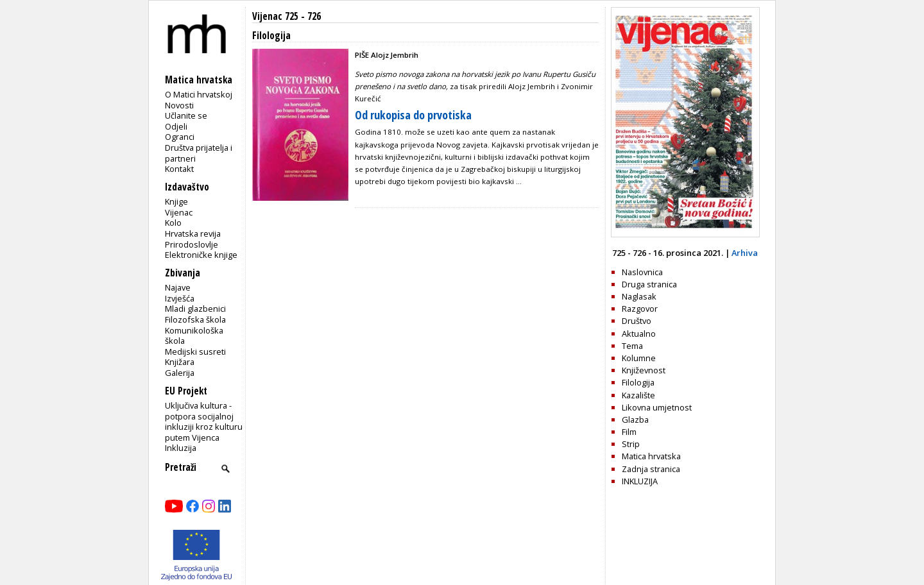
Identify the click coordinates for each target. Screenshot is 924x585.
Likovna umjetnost (657, 407)
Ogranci (180, 137)
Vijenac (179, 212)
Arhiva (745, 253)
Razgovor (640, 309)
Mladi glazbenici (195, 309)
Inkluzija (181, 448)
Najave (178, 287)
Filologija (638, 382)
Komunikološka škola (194, 336)
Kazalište (638, 395)
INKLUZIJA (640, 481)
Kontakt (179, 169)
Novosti (179, 105)
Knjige (176, 201)
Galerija (180, 373)
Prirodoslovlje (192, 244)
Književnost (644, 370)
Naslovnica (642, 272)
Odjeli (176, 126)
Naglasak (639, 296)
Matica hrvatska (651, 456)
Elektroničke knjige (201, 255)
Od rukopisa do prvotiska (413, 115)
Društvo (637, 321)
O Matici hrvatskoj (199, 94)
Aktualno (639, 334)
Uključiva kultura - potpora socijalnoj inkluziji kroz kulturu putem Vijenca (204, 421)
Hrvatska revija (193, 233)
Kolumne (639, 358)
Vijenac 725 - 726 (287, 16)
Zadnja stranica (651, 469)
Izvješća (180, 298)
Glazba (635, 420)
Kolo (173, 223)
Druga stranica (649, 284)
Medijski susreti (195, 352)
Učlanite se (186, 115)
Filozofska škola (195, 319)
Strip (631, 444)
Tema (632, 346)
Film (629, 432)
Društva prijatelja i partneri (199, 153)
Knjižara (180, 362)
